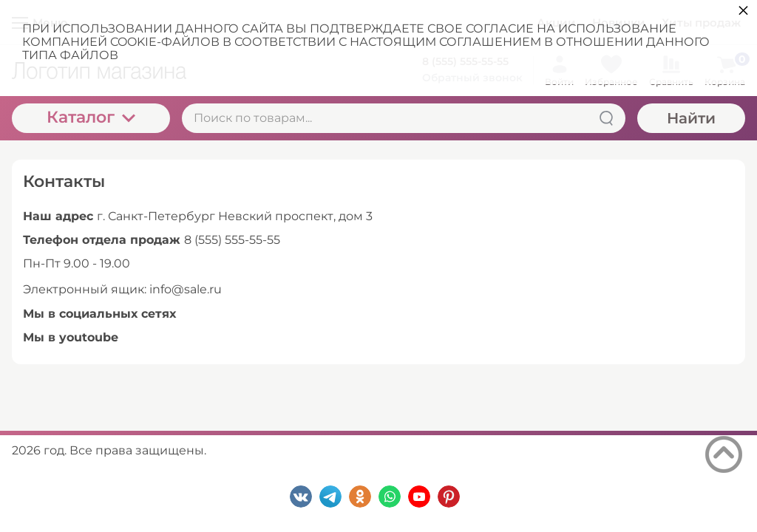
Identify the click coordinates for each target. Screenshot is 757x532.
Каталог (91, 117)
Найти (691, 118)
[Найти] (606, 118)
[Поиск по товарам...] (404, 118)
